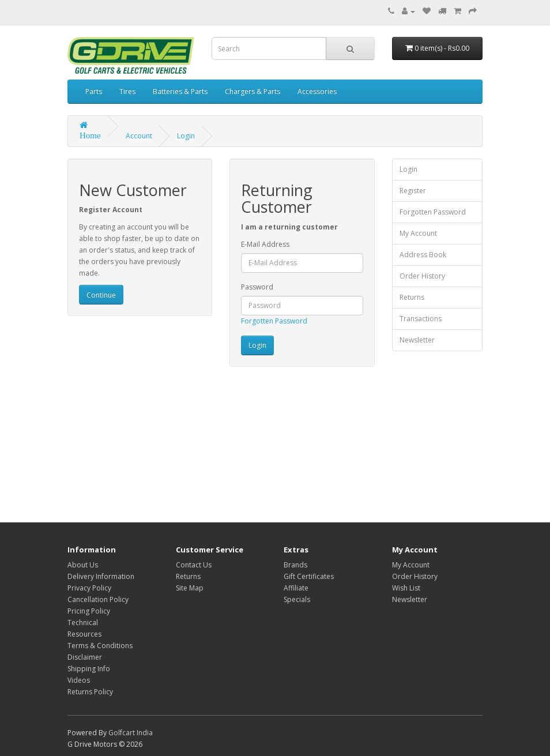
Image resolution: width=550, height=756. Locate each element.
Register (413, 191)
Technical (83, 623)
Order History (422, 276)
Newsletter (417, 340)
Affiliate (296, 588)
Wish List (406, 588)
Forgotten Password (274, 321)
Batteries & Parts (180, 91)
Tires (127, 91)
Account (139, 136)
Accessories (317, 91)
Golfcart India (131, 733)
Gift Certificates (309, 576)
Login (186, 136)
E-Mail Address (265, 244)
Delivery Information (101, 576)
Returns (412, 297)
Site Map (190, 588)
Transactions (421, 319)
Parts (94, 91)
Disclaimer (85, 657)
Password (257, 287)
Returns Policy (90, 692)
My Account (418, 233)
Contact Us (194, 565)
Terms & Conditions (100, 646)
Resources (84, 634)
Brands (295, 565)
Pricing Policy (89, 611)
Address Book (423, 255)
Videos (79, 680)
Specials (297, 599)
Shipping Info (89, 669)
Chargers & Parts (253, 91)
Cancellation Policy (98, 599)
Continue (101, 295)
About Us (83, 565)
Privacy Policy (89, 588)
